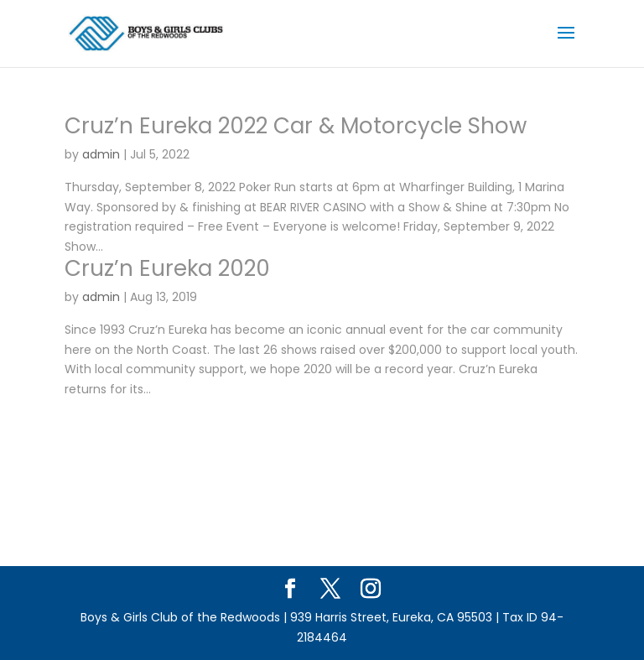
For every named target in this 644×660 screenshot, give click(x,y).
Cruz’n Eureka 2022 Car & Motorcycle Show (296, 126)
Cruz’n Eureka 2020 (167, 268)
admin (101, 154)
